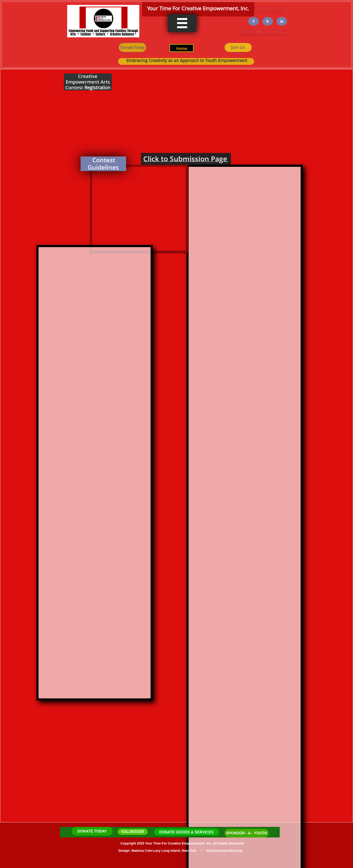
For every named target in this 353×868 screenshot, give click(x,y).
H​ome (182, 49)
